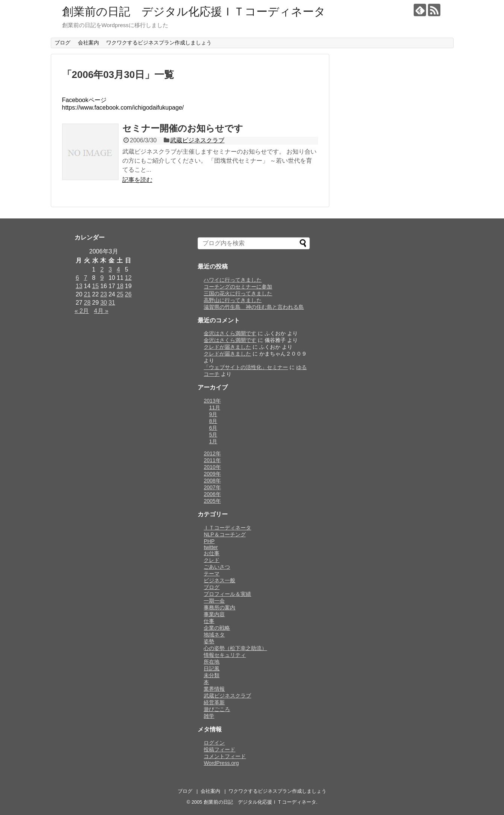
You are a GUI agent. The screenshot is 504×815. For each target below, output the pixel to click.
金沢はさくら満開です (230, 333)
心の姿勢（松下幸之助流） (235, 648)
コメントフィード (225, 756)
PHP (209, 541)
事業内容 (214, 614)
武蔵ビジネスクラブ (197, 140)
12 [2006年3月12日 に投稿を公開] (128, 278)
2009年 (212, 474)
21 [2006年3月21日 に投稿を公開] (87, 294)
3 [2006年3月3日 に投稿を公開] (110, 269)
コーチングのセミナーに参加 (238, 287)
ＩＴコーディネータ (227, 528)
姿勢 (209, 641)
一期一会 (214, 601)
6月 (213, 428)
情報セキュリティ (225, 655)
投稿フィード (219, 749)
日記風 (212, 668)
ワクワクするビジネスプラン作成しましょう (159, 43)
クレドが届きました (227, 347)
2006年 (212, 494)
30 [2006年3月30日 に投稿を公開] (104, 303)
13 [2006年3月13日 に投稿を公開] (79, 286)
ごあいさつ (217, 567)
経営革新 (214, 702)
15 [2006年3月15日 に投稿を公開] (96, 286)
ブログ (62, 43)
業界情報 (214, 689)
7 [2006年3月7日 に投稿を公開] (86, 278)
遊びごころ (217, 709)
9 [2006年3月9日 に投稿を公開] (102, 278)
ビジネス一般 (219, 580)
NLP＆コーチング (225, 534)
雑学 (209, 716)
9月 (213, 414)
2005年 (212, 501)
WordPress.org (221, 763)
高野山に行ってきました (233, 300)
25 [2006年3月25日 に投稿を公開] (120, 294)
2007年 (212, 487)
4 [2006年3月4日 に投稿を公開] (118, 269)
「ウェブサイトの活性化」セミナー (246, 367)
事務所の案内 (219, 607)
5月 (213, 435)
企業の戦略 (217, 628)
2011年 (212, 460)
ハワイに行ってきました (233, 280)
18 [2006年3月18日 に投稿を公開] (120, 286)
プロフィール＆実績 (227, 594)
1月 (213, 441)
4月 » (101, 311)
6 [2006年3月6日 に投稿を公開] (77, 278)
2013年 (212, 401)
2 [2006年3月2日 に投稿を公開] (102, 269)
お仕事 (212, 553)
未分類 (212, 675)
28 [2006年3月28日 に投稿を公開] (87, 303)
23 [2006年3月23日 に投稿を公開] (104, 294)
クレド (212, 560)
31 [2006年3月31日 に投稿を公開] (112, 303)
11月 (215, 407)
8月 (213, 421)
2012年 (212, 453)
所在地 (212, 662)
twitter (211, 547)
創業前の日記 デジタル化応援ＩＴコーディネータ (194, 11)
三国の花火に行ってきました (238, 293)
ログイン (214, 743)
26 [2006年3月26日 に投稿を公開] (128, 294)
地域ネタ (214, 635)
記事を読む (137, 180)
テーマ (212, 574)
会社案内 (88, 43)
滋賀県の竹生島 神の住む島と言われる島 (254, 307)
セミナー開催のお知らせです (183, 128)
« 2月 (82, 311)
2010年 (212, 467)
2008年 (212, 481)
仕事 (209, 621)
